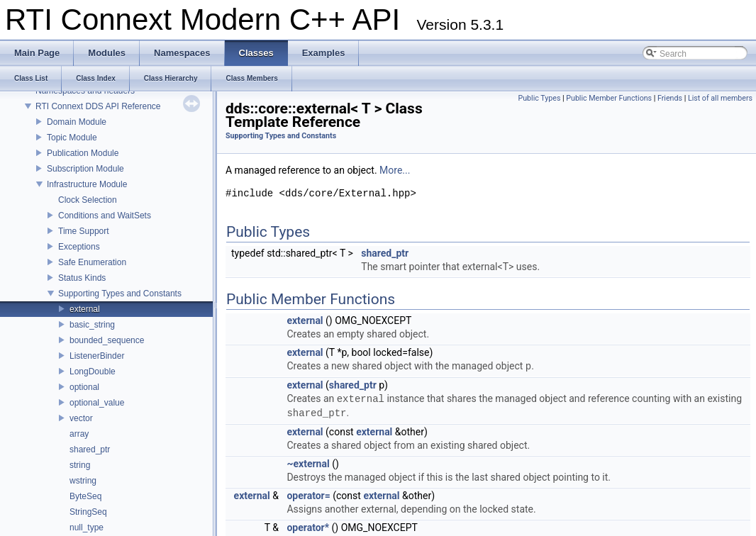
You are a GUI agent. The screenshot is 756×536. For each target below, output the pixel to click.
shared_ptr (90, 450)
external (85, 309)
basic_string (92, 325)
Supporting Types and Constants (120, 294)
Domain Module (77, 122)
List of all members (720, 98)
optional (84, 387)
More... (395, 170)
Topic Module (72, 138)
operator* (308, 527)
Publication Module (83, 153)
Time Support (84, 231)
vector (81, 418)
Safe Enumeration (92, 262)
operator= (308, 496)
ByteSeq (85, 496)
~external (308, 464)
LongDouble (93, 372)
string (80, 465)
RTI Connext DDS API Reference (98, 106)
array (79, 434)
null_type (87, 527)
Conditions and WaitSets (105, 216)
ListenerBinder (97, 356)
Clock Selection (88, 200)
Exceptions (79, 247)
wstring (83, 481)
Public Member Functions (609, 98)
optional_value (97, 403)
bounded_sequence (107, 340)
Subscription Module (85, 169)
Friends (670, 98)
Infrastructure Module (87, 184)
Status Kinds (82, 278)
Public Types (539, 98)
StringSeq (88, 512)
